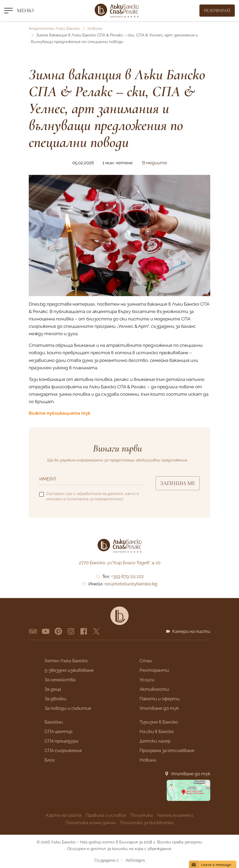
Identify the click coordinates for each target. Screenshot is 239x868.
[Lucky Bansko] (119, 616)
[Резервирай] (217, 11)
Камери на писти (191, 631)
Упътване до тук (191, 774)
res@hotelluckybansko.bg (131, 584)
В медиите (155, 163)
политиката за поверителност (95, 499)
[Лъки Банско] (117, 11)
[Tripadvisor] (33, 631)
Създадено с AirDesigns (120, 860)
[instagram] (71, 631)
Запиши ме (178, 483)
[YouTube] (46, 631)
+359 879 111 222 (127, 576)
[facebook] (84, 631)
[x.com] (96, 631)
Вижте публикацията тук (59, 413)
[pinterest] (58, 631)
